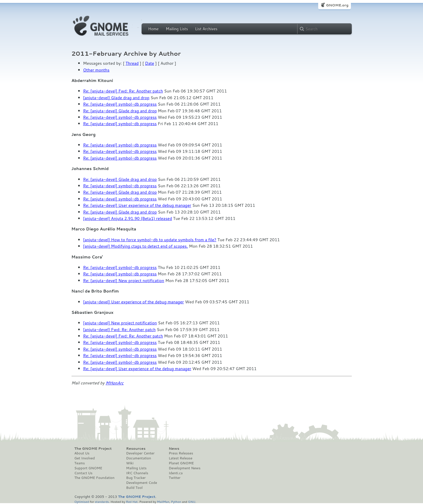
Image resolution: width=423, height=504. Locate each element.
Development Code (142, 483)
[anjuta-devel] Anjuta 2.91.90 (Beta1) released (128, 218)
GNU (192, 502)
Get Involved (85, 458)
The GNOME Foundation (95, 478)
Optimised (82, 502)
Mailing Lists (177, 29)
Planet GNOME (181, 463)
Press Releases (181, 453)
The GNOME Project (93, 449)
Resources (136, 449)
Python (176, 502)
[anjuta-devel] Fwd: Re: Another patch (120, 330)
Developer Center (140, 453)
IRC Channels (137, 473)
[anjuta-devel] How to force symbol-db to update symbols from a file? (150, 240)
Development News (185, 468)
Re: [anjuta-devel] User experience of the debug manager (137, 205)
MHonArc (115, 383)
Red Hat (132, 502)
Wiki (130, 463)
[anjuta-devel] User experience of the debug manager (134, 302)
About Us (82, 453)
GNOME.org (337, 5)
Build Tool (134, 488)
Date (150, 63)
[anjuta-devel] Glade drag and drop (116, 98)
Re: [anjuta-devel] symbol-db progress (120, 104)
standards (102, 502)
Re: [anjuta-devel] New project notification (124, 281)
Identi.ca (176, 473)
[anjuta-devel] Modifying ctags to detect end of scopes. (136, 246)
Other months (96, 70)
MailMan (163, 502)
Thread (132, 63)
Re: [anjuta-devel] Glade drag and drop (120, 111)
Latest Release (181, 458)
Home (154, 29)
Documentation (139, 458)
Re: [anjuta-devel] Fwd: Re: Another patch (123, 91)
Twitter (175, 478)
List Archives (206, 29)
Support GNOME (88, 468)
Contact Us (83, 473)
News (174, 449)
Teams (80, 463)
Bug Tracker (136, 478)
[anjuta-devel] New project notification (120, 323)
